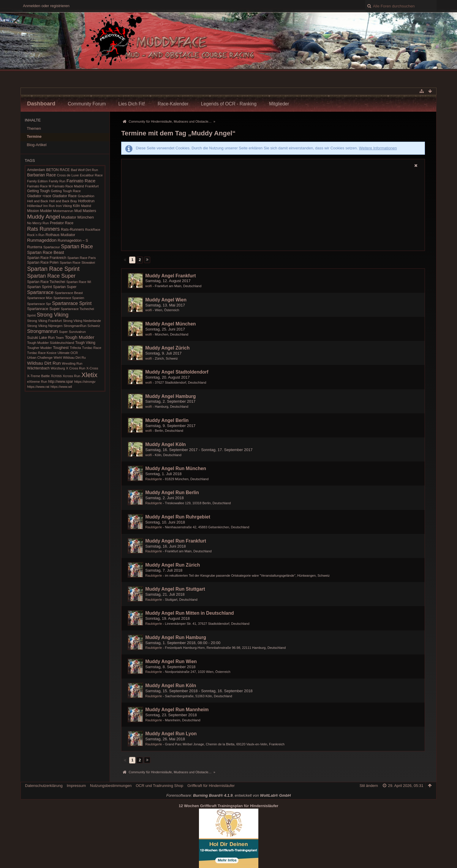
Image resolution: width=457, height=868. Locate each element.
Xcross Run (71, 376)
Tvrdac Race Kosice (42, 353)
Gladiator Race (64, 196)
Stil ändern (369, 786)
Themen (34, 128)
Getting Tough (38, 191)
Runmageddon (42, 240)
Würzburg (58, 368)
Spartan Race (77, 246)
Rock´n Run (36, 235)
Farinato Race (81, 181)
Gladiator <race (39, 196)
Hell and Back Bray (63, 201)
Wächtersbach (38, 368)
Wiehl (58, 358)
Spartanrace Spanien (69, 298)
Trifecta (75, 348)
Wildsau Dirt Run (44, 363)
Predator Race (62, 223)
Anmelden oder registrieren (46, 6)
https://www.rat (38, 387)
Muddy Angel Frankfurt (170, 276)
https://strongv (85, 382)
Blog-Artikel (37, 145)
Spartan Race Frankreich (47, 258)
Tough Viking (85, 343)
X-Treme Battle (38, 376)
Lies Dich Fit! (132, 104)
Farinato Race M (39, 186)
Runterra (35, 247)
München (86, 217)
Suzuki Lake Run (41, 338)
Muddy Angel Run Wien (171, 661)
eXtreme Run (37, 382)
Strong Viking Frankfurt (44, 321)
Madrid (86, 206)
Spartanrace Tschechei (78, 309)
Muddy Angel (44, 217)
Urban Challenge (40, 358)
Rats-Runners (72, 230)
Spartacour (52, 247)
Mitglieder (279, 104)
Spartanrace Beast (69, 293)
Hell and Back (38, 201)
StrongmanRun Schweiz (82, 326)
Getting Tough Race (66, 191)
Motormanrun (63, 211)
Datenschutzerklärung (44, 786)
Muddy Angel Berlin (167, 420)
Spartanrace (40, 292)
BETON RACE (58, 170)
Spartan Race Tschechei (46, 282)
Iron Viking (64, 206)
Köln (77, 206)
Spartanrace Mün (40, 298)
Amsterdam (36, 170)
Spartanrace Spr (39, 304)
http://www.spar (61, 382)
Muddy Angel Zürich (167, 348)
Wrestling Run (72, 363)
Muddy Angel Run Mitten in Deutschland (189, 613)
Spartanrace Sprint (72, 303)
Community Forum (87, 104)
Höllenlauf (35, 206)
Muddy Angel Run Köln (171, 686)
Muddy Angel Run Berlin (172, 493)
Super (63, 332)
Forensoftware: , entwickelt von (228, 795)
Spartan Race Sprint (53, 269)
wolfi (148, 286)
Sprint (31, 315)
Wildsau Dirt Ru (74, 358)
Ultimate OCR (68, 353)
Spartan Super (65, 287)
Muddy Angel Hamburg (170, 396)
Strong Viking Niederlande (82, 321)
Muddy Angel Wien (166, 300)
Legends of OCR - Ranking (229, 104)
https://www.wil (61, 387)
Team (60, 338)
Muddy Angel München (170, 324)
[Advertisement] (273, 210)
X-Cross (92, 368)
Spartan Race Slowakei (77, 263)
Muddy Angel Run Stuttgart (175, 589)
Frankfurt (92, 186)
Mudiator (69, 217)
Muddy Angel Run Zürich (173, 565)
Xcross (56, 376)
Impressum (76, 786)
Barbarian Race (41, 175)
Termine (34, 136)
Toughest (61, 348)
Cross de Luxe (68, 175)
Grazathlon (86, 196)
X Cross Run (76, 368)
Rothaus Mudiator (60, 235)
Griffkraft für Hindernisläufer (211, 786)
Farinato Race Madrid (68, 186)
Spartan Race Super (51, 276)
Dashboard (41, 104)
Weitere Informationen (378, 148)
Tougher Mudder (39, 348)
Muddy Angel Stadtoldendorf (177, 372)
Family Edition (37, 181)
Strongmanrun (42, 331)
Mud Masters (85, 211)
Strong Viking (53, 315)
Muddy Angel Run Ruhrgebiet (178, 517)
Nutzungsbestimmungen (111, 786)
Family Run (57, 181)
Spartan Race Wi (79, 282)
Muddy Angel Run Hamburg (176, 637)
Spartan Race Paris (82, 258)
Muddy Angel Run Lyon (171, 734)
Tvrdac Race (92, 348)
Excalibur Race (91, 175)
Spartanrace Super (43, 309)
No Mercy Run (38, 223)
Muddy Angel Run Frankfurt (176, 541)
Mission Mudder (39, 211)
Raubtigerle (154, 479)
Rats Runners (43, 229)
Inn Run (49, 206)
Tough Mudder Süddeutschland (50, 343)
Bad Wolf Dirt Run (84, 170)
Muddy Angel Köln (165, 444)
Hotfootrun (86, 201)
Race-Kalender (173, 104)
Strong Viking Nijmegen (45, 326)
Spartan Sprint (39, 287)
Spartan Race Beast (45, 252)
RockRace (93, 230)
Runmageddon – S (73, 241)
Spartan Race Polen (43, 263)
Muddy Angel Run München (176, 468)
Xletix (89, 375)
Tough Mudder (79, 337)
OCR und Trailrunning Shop (159, 786)
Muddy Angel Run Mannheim (177, 710)
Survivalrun (77, 332)
